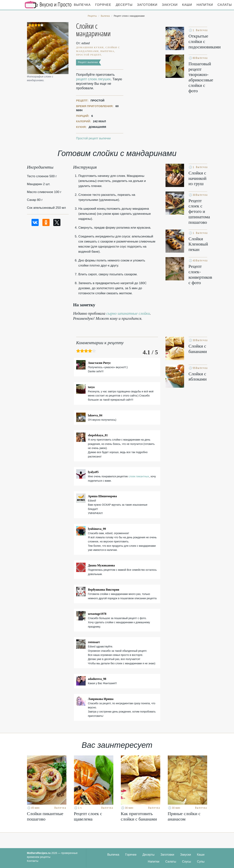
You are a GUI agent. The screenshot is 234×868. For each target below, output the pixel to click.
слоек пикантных (139, 476)
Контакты (33, 861)
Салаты (171, 862)
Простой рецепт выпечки (93, 138)
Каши (187, 5)
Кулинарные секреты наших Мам (48, 5)
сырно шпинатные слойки (128, 313)
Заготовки (147, 5)
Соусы (187, 862)
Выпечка (82, 5)
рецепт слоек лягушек (93, 79)
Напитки (205, 5)
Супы (201, 862)
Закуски (170, 5)
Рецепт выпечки (88, 62)
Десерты (124, 5)
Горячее (103, 5)
